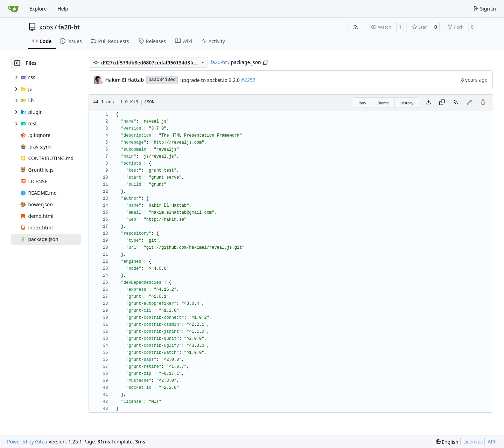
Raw (363, 103)
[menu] (447, 442)
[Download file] (428, 103)
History (407, 103)
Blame (383, 103)
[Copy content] (442, 103)
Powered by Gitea (27, 442)
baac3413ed (162, 80)
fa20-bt (69, 27)
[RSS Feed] (356, 27)
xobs (46, 27)
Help (63, 9)
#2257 (248, 80)
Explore (38, 9)
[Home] (13, 9)
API (491, 442)
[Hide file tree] (17, 63)
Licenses (473, 442)
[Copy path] (266, 62)
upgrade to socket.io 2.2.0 (211, 80)
